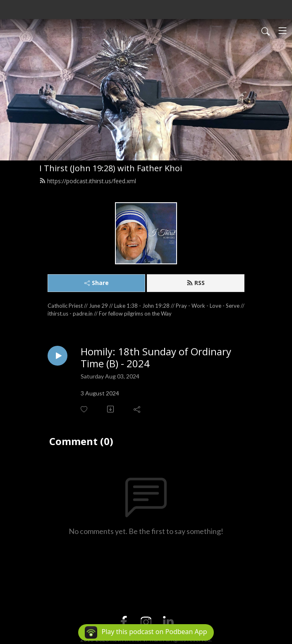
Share (97, 283)
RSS (196, 283)
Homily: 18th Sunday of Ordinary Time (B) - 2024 (156, 358)
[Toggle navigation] (282, 31)
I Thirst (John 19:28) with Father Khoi (111, 168)
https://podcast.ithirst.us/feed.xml (88, 181)
